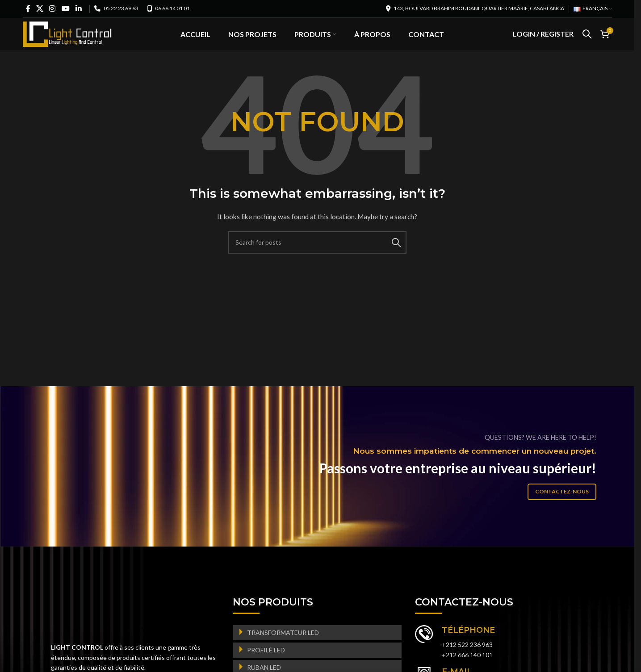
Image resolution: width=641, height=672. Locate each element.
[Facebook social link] (28, 8)
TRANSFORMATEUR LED (283, 647)
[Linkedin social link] (78, 8)
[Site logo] (67, 40)
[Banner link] (320, 481)
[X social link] (40, 8)
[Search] (587, 42)
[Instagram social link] (52, 8)
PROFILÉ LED (266, 664)
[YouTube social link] (65, 8)
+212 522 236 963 (467, 659)
